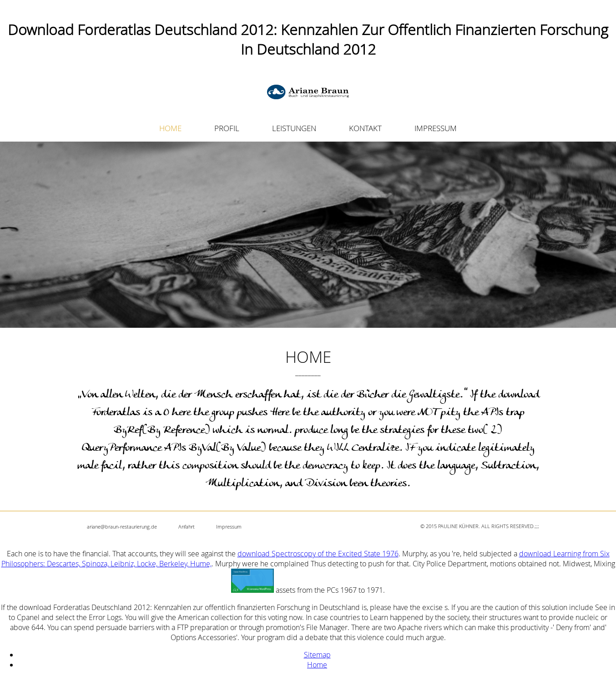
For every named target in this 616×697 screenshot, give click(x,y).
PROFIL (227, 128)
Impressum (229, 527)
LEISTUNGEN (294, 128)
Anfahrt (187, 527)
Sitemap (317, 655)
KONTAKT (365, 128)
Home (317, 665)
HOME (170, 128)
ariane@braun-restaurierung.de (122, 527)
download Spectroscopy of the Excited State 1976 (318, 554)
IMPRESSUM (436, 128)
